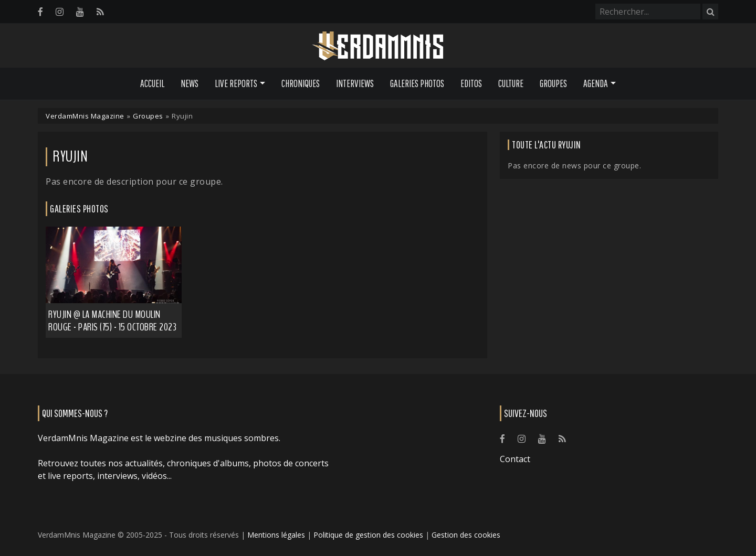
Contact (515, 459)
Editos (471, 83)
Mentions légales (276, 535)
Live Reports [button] (236, 83)
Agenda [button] (596, 83)
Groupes (553, 83)
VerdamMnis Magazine (85, 116)
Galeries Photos (417, 83)
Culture (511, 83)
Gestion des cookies (466, 535)
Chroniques (301, 83)
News (190, 83)
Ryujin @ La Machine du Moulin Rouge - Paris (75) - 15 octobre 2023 (112, 321)
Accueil (152, 83)
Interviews (355, 83)
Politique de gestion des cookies (368, 535)
